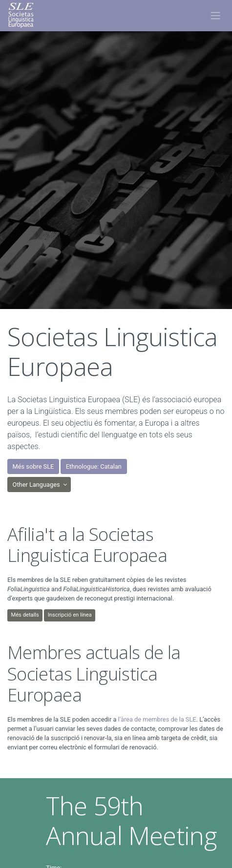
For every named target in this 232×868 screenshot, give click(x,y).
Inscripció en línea (70, 615)
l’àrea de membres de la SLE (157, 719)
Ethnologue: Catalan (94, 466)
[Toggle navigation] (215, 16)
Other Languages (37, 485)
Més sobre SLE (33, 466)
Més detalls (25, 615)
